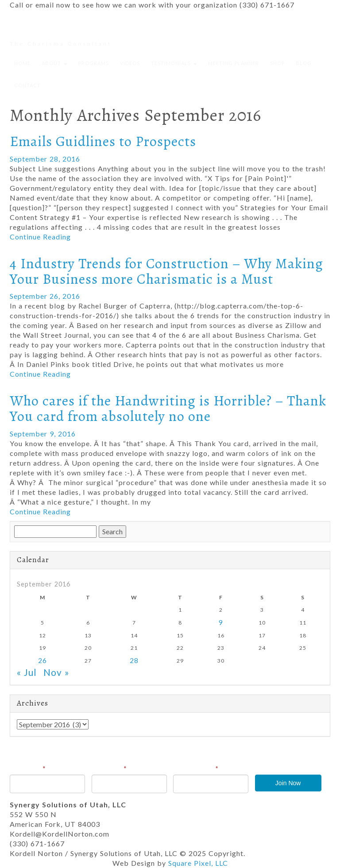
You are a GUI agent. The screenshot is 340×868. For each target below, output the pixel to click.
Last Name (109, 768)
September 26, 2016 (45, 296)
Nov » (56, 672)
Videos (130, 63)
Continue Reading (40, 237)
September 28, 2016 (45, 159)
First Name (28, 768)
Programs (94, 63)
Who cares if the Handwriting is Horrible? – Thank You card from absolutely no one (168, 408)
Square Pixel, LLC (198, 863)
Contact (27, 85)
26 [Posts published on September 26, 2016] (42, 660)
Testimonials (174, 63)
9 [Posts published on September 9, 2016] (221, 622)
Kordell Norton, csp (61, 31)
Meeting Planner (234, 63)
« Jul (27, 672)
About (54, 63)
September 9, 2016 (43, 434)
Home (22, 63)
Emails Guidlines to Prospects (103, 141)
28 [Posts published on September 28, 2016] (134, 660)
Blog (304, 63)
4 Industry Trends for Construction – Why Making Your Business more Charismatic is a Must (166, 271)
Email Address (196, 768)
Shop (277, 63)
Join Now (288, 783)
